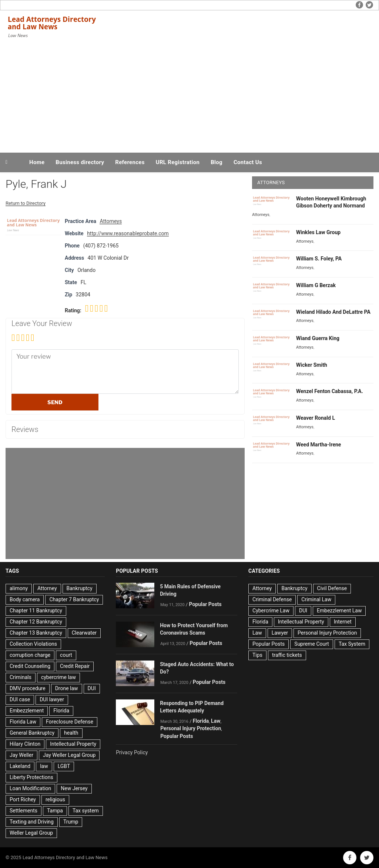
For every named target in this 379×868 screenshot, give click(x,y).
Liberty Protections (31, 777)
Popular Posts (205, 604)
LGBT (64, 766)
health (71, 733)
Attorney (47, 588)
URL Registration (178, 162)
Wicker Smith (312, 365)
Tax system (86, 811)
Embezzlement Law (339, 611)
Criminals (21, 677)
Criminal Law (316, 599)
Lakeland (20, 766)
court (66, 655)
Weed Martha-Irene (318, 445)
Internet (343, 622)
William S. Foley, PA (319, 259)
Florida (61, 711)
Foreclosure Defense (70, 722)
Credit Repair (75, 666)
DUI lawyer (52, 699)
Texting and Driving (32, 822)
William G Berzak (316, 285)
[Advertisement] (189, 96)
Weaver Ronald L (316, 418)
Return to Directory (26, 203)
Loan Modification (30, 788)
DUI (92, 688)
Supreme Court (312, 644)
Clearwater (84, 633)
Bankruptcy (80, 588)
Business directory (80, 162)
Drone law (67, 688)
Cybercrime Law (271, 611)
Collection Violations (33, 644)
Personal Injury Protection (191, 728)
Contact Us (248, 162)
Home (37, 162)
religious (55, 799)
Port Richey (23, 799)
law (44, 766)
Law (216, 721)
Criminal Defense (272, 599)
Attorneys (111, 221)
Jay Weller (21, 755)
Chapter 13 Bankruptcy (36, 633)
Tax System (352, 644)
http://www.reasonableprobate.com (128, 233)
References (130, 162)
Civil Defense (332, 588)
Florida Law (23, 722)
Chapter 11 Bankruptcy (36, 611)
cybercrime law (58, 677)
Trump (71, 822)
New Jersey (74, 788)
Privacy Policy (132, 752)
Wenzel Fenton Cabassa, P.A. (330, 391)
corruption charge (30, 655)
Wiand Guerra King (318, 338)
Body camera (25, 599)
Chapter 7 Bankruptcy (74, 599)
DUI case (20, 699)
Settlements (24, 811)
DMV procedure (28, 688)
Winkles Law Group (318, 232)
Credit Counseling (30, 666)
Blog (217, 162)
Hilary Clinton (25, 744)
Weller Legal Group (31, 833)
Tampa (55, 811)
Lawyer (280, 633)
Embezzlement (27, 711)
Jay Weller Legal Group (69, 755)
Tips (257, 655)
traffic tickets (287, 655)
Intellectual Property (73, 744)
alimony (19, 588)
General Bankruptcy (32, 733)
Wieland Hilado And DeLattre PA (333, 312)
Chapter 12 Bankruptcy (36, 622)
